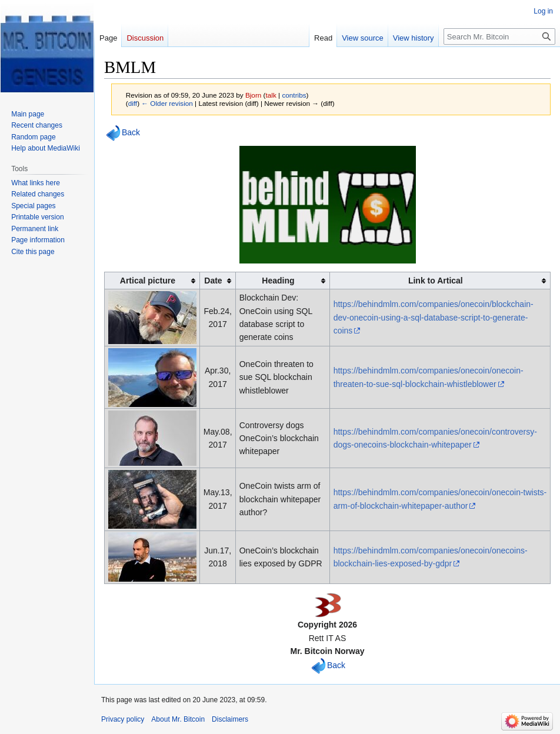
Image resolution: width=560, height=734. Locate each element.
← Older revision (167, 103)
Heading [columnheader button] (278, 281)
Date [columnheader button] (213, 281)
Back (131, 132)
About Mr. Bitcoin (178, 719)
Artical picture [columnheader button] (148, 281)
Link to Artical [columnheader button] (436, 281)
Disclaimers (230, 719)
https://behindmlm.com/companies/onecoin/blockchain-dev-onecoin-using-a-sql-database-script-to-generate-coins (434, 317)
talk (271, 95)
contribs (294, 95)
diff (133, 103)
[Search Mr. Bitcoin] (499, 36)
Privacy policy (123, 719)
